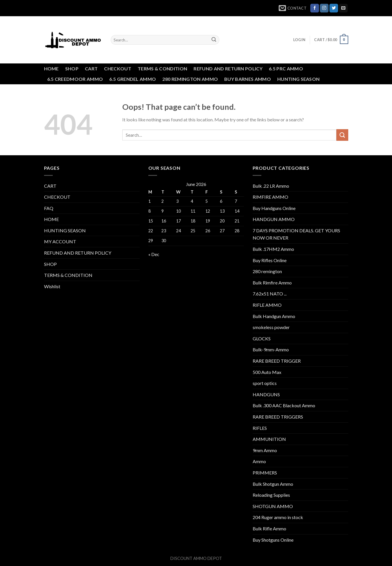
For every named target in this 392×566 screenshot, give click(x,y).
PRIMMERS (265, 473)
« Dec (154, 254)
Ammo (259, 461)
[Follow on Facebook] (315, 8)
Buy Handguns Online (274, 208)
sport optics (265, 383)
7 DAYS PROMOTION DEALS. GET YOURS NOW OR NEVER (296, 234)
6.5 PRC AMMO (286, 69)
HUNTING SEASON (298, 79)
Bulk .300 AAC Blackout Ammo (284, 405)
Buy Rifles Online (270, 260)
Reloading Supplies (271, 495)
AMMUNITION (269, 439)
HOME (51, 69)
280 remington (267, 271)
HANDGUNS (266, 394)
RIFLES (260, 428)
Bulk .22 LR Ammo (271, 186)
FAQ (49, 208)
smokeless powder (271, 327)
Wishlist (52, 286)
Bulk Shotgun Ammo (273, 484)
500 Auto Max (267, 372)
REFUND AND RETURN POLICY (228, 69)
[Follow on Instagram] (324, 8)
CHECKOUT (118, 69)
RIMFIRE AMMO (270, 197)
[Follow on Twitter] (334, 8)
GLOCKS (262, 338)
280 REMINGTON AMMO (190, 79)
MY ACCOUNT (60, 241)
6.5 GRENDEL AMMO (133, 79)
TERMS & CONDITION (162, 69)
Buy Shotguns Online (273, 540)
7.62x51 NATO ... (270, 294)
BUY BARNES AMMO (248, 79)
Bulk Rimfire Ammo (272, 283)
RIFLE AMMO (267, 305)
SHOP (72, 69)
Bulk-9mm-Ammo (271, 349)
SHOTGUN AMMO (273, 506)
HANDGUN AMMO (274, 219)
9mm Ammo (265, 450)
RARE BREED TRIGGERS (278, 417)
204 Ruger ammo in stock (278, 517)
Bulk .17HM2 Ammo (273, 249)
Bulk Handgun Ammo (274, 316)
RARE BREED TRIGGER (277, 361)
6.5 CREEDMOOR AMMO (75, 79)
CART (91, 69)
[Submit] (214, 40)
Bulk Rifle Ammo (269, 528)
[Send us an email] (343, 8)
